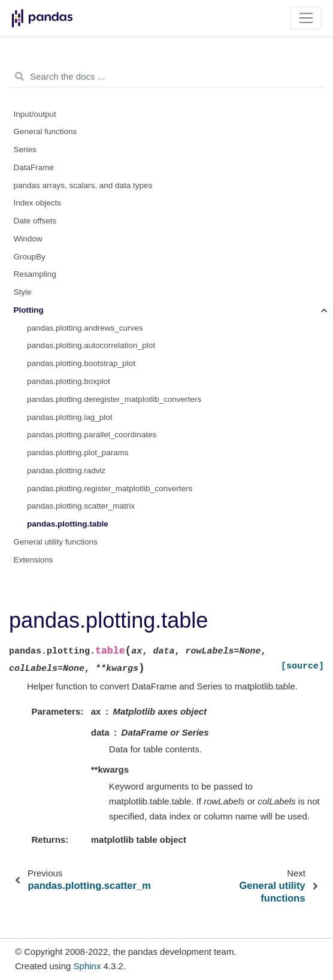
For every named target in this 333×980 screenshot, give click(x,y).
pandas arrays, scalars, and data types (83, 185)
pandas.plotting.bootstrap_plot (81, 363)
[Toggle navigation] (306, 18)
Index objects (38, 203)
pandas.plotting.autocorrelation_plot (91, 345)
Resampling (35, 274)
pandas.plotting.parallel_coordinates (92, 435)
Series (25, 149)
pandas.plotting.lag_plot (70, 417)
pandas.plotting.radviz (66, 471)
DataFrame (34, 167)
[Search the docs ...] (166, 77)
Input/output (35, 114)
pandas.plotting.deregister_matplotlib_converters (114, 399)
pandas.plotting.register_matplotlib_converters (110, 489)
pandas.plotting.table (68, 524)
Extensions (34, 560)
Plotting (29, 310)
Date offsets (35, 221)
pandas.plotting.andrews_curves (85, 328)
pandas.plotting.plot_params (78, 453)
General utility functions (56, 542)
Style (23, 292)
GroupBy (30, 257)
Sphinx (87, 966)
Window (28, 239)
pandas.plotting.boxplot (69, 381)
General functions (46, 131)
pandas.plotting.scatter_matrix (81, 506)
